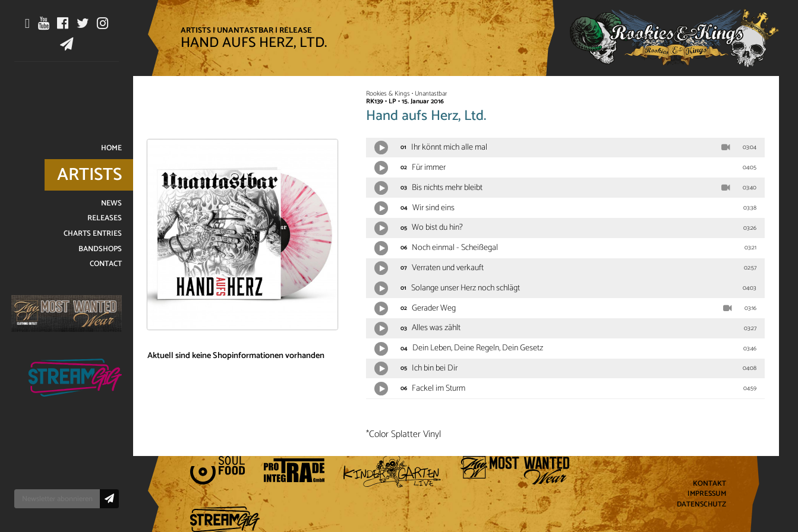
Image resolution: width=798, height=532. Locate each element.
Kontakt (709, 484)
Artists (196, 30)
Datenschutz (701, 505)
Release (296, 30)
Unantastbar (245, 30)
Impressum (707, 494)
